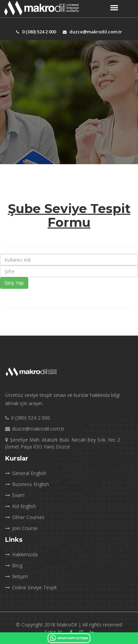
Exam (15, 495)
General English (26, 473)
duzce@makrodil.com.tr (92, 32)
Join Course (21, 528)
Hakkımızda (21, 554)
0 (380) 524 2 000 (36, 32)
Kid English (21, 506)
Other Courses (25, 517)
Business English (27, 484)
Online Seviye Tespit (31, 587)
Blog (14, 565)
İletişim (17, 576)
